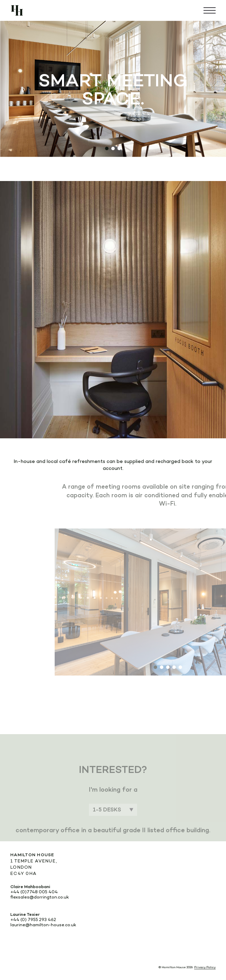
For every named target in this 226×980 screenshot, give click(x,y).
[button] (107, 148)
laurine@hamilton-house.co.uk (43, 925)
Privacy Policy (205, 967)
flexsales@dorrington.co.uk (40, 897)
